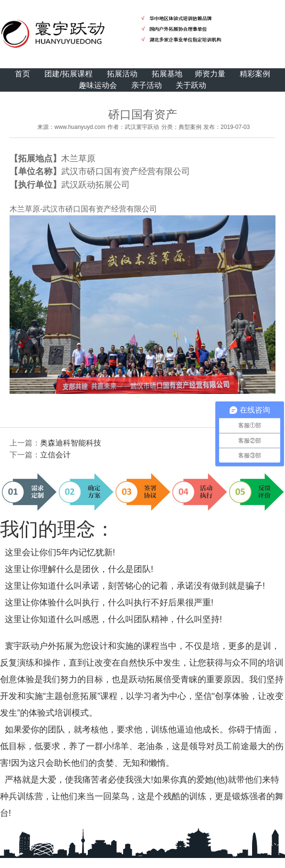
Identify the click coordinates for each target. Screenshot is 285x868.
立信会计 (55, 455)
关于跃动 (191, 85)
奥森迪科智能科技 (71, 443)
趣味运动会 (98, 85)
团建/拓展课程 (68, 74)
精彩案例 (255, 74)
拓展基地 (167, 74)
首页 (22, 74)
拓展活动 (122, 74)
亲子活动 (147, 85)
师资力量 (210, 74)
